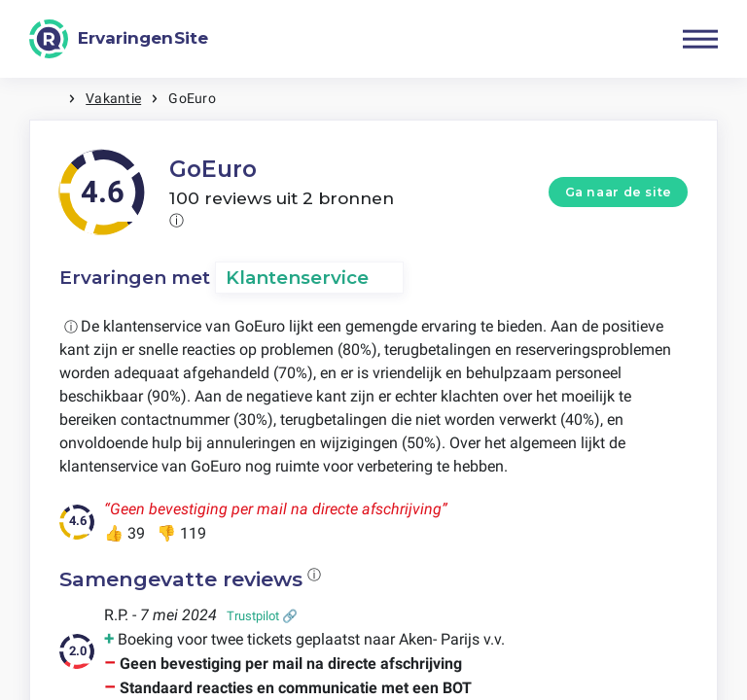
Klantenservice (297, 278)
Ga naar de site (619, 192)
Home (49, 99)
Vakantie (113, 98)
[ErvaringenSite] (119, 39)
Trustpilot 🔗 (262, 616)
